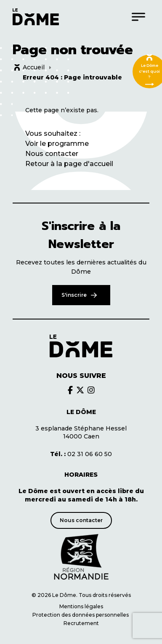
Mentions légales (81, 606)
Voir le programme (57, 144)
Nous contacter (52, 154)
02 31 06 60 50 (81, 454)
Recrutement (81, 623)
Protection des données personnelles (81, 615)
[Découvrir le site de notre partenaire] (81, 557)
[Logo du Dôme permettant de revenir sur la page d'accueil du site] (36, 17)
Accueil (34, 67)
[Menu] (138, 17)
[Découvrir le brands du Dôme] (70, 390)
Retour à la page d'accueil (69, 164)
